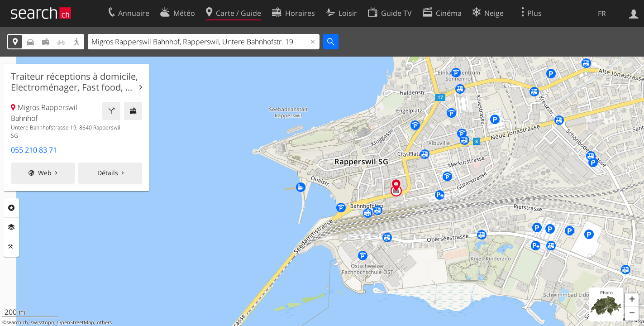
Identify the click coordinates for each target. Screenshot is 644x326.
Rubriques (11, 208)
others (104, 322)
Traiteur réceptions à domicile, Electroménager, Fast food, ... (74, 82)
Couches (11, 227)
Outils (11, 247)
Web (45, 173)
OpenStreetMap (76, 322)
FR (602, 14)
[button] (632, 300)
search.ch (17, 322)
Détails (108, 173)
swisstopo (43, 322)
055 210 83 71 (34, 150)
